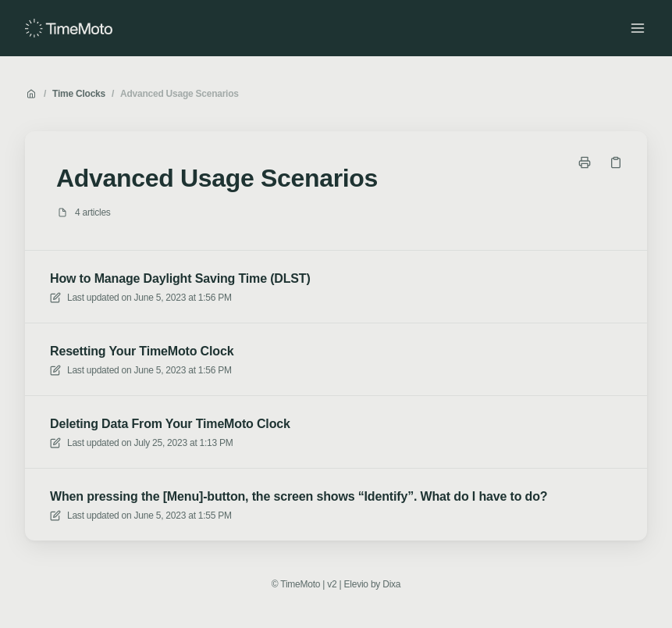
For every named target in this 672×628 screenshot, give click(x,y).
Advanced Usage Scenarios (180, 94)
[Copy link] (616, 162)
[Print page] (585, 162)
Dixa (391, 584)
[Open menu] (638, 28)
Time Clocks (79, 94)
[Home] (69, 28)
